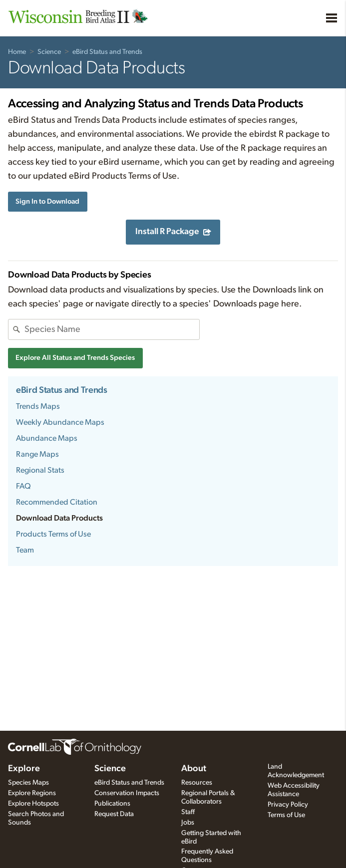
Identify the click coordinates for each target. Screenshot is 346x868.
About (194, 769)
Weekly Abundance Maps (60, 422)
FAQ (23, 486)
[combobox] (112, 329)
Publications (112, 804)
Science (49, 52)
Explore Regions (32, 793)
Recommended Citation (57, 502)
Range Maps (37, 454)
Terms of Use (286, 815)
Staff (188, 812)
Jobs (188, 823)
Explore (24, 769)
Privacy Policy (288, 805)
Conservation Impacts (127, 793)
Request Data (114, 814)
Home (17, 52)
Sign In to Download (47, 201)
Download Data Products (59, 518)
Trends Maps (38, 406)
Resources (197, 783)
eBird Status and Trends (107, 52)
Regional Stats (40, 470)
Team (25, 550)
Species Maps (28, 783)
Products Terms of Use (53, 534)
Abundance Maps (47, 438)
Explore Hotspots (33, 804)
